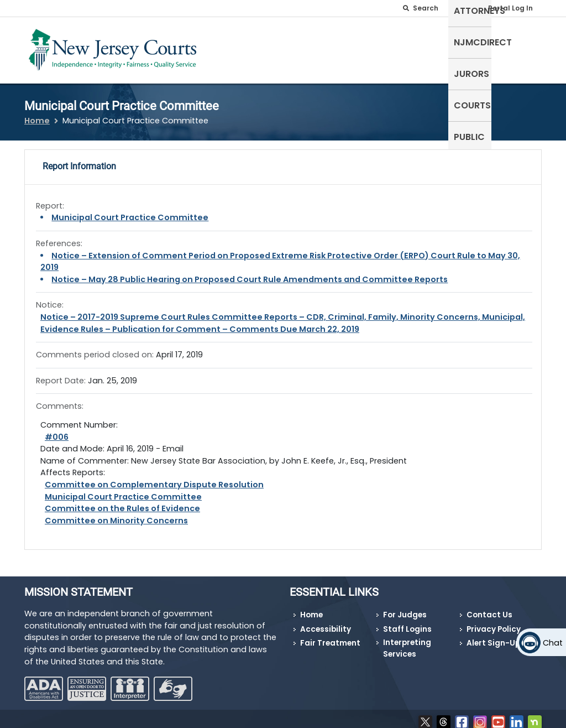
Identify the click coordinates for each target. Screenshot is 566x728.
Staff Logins (407, 623)
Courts (476, 41)
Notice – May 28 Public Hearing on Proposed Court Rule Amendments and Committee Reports (250, 272)
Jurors (428, 41)
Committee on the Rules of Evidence (122, 502)
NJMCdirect (371, 41)
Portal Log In (510, 8)
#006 (57, 430)
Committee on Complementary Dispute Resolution (154, 478)
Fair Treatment (330, 636)
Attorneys (305, 41)
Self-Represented (231, 48)
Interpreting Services (407, 641)
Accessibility (326, 623)
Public (521, 41)
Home (37, 114)
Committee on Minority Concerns (116, 513)
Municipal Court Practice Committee (130, 211)
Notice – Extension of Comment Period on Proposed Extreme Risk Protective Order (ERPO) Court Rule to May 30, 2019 (280, 254)
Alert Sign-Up (493, 636)
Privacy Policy (494, 623)
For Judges (405, 608)
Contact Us (489, 608)
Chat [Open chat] (553, 643)
